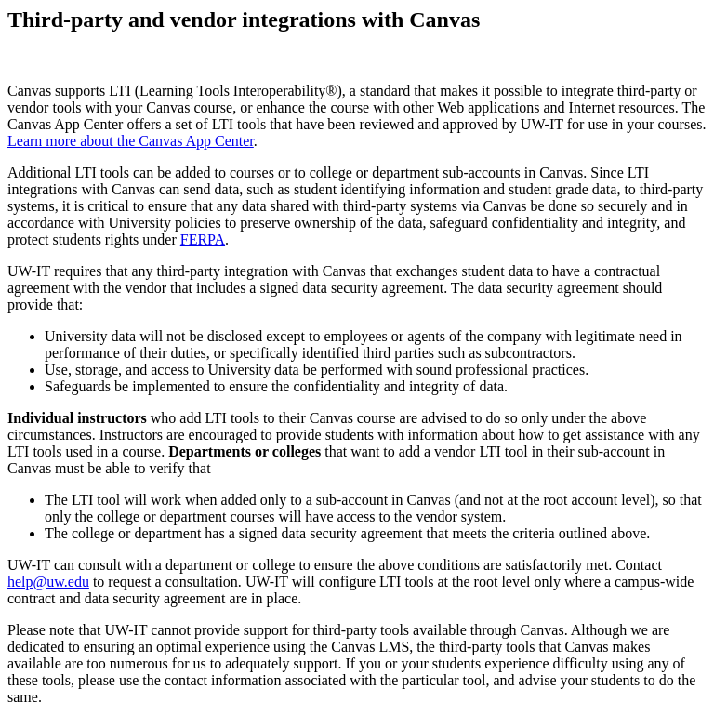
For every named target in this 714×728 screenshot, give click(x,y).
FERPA (203, 239)
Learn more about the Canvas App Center (131, 141)
